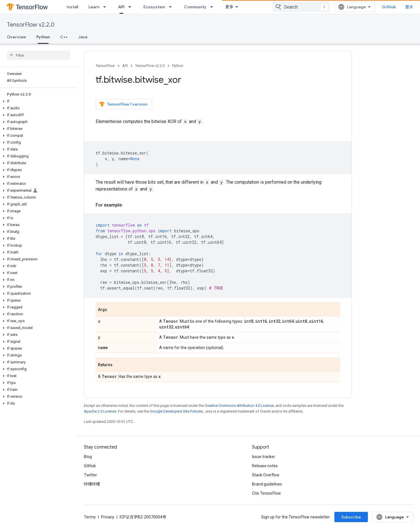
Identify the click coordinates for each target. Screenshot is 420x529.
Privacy (108, 517)
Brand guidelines (267, 484)
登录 (409, 7)
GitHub (389, 7)
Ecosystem (154, 7)
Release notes (265, 466)
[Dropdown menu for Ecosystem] (172, 7)
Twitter (90, 475)
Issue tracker (264, 457)
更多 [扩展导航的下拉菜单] (229, 7)
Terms (90, 517)
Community (195, 7)
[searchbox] (39, 55)
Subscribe (351, 517)
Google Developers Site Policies (177, 411)
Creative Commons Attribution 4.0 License (239, 406)
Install (72, 7)
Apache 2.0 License (100, 411)
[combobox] (301, 7)
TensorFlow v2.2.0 (31, 25)
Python (178, 66)
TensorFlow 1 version (123, 104)
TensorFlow (105, 66)
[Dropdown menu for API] (131, 7)
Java (83, 37)
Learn (94, 7)
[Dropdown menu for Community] (213, 7)
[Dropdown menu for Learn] (106, 7)
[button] (37, 101)
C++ (64, 37)
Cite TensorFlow (266, 493)
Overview (16, 37)
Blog (88, 457)
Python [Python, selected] (43, 37)
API (125, 66)
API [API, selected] (121, 7)
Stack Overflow (266, 475)
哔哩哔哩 (92, 484)
